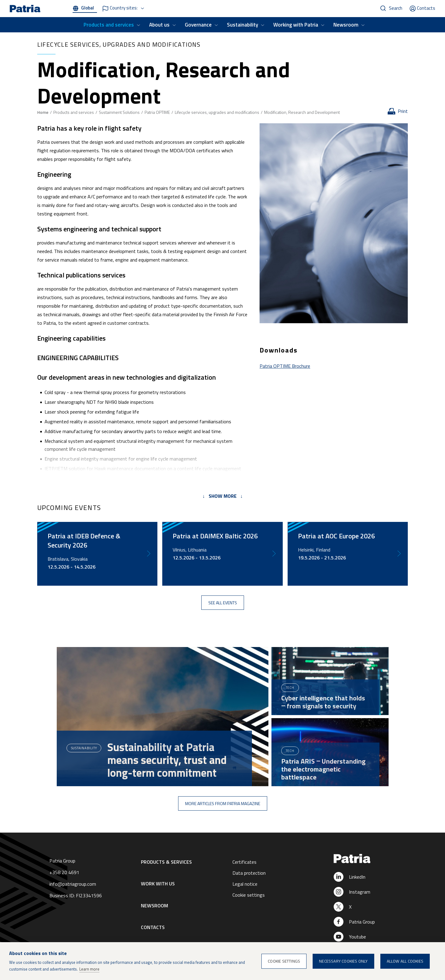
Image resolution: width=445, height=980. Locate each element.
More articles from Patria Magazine (223, 803)
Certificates (244, 862)
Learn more (89, 969)
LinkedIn (357, 877)
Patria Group (362, 922)
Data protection (249, 873)
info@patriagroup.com (73, 884)
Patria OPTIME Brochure (285, 366)
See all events (223, 603)
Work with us (158, 884)
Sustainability (242, 25)
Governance (198, 25)
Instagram (360, 892)
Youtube (357, 937)
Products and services (109, 25)
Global (88, 8)
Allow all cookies (405, 961)
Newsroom (346, 25)
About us (159, 25)
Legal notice (245, 884)
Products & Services (166, 862)
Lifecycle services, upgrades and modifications (217, 112)
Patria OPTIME (157, 112)
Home (43, 112)
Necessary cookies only (343, 961)
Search (396, 8)
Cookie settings (249, 895)
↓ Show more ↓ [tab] (223, 496)
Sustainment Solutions (119, 112)
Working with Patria (296, 25)
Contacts (426, 8)
